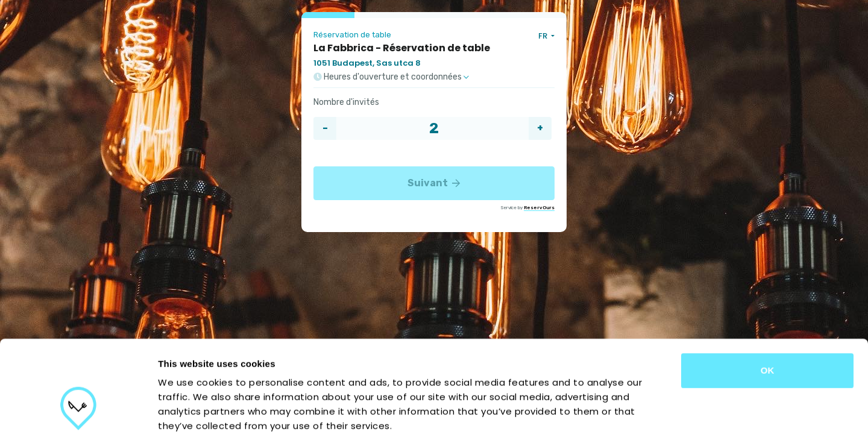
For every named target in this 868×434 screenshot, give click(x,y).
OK (768, 291)
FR (544, 36)
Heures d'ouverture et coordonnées (391, 77)
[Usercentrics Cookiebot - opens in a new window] (78, 410)
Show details (633, 410)
